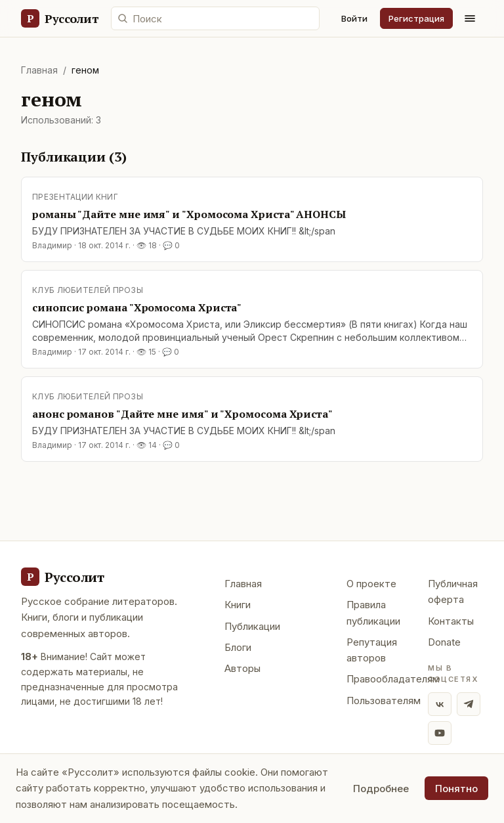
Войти (354, 18)
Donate (444, 642)
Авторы (242, 668)
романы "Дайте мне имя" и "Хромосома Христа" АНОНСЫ (189, 214)
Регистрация (416, 18)
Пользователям (384, 701)
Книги (238, 605)
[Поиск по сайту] (215, 18)
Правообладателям (393, 679)
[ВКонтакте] (440, 704)
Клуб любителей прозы (88, 290)
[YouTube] (440, 733)
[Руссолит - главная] (62, 577)
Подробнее (381, 789)
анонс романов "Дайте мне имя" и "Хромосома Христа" (182, 414)
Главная (39, 70)
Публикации (252, 626)
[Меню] (470, 18)
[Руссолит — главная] (59, 18)
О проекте (371, 584)
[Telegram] (469, 704)
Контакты (451, 621)
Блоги (238, 647)
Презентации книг (75, 197)
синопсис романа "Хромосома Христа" (137, 307)
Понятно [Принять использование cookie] (456, 789)
